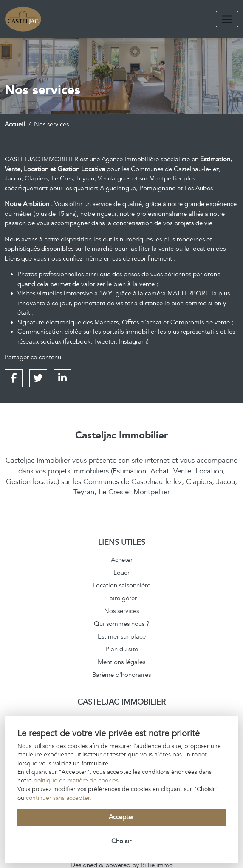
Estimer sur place (122, 637)
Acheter (122, 560)
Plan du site (122, 649)
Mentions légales (121, 662)
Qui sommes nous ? (121, 624)
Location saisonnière (121, 586)
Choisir (121, 841)
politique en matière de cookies (76, 781)
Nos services (121, 611)
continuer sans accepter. (59, 798)
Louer (121, 573)
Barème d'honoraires (121, 675)
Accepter (121, 817)
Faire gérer (121, 598)
